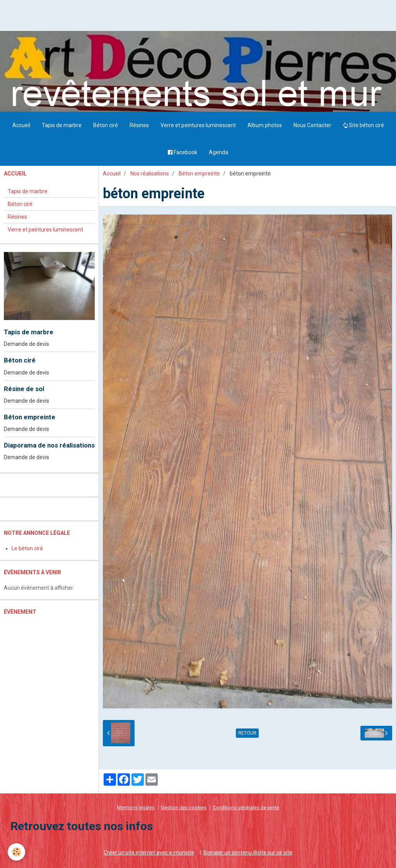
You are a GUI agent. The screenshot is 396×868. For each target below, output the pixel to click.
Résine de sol (24, 389)
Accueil (21, 125)
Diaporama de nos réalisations (49, 445)
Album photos (265, 125)
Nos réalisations (150, 174)
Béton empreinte (199, 174)
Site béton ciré (364, 125)
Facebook (183, 152)
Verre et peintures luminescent (198, 125)
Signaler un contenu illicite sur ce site (248, 853)
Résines (139, 125)
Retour (247, 733)
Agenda (218, 152)
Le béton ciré (27, 548)
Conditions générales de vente (246, 808)
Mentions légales (136, 808)
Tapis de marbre (62, 125)
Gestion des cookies (184, 808)
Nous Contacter (312, 125)
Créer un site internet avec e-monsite (149, 853)
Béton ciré (106, 125)
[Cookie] (16, 852)
